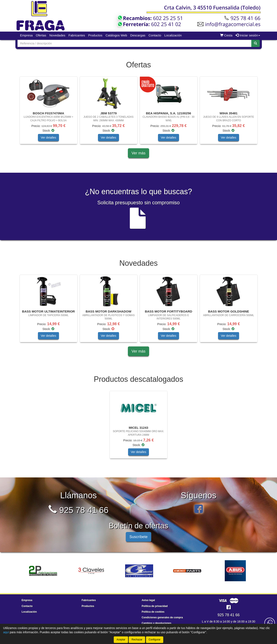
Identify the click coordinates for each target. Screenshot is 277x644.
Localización (173, 35)
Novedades (57, 35)
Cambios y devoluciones (157, 623)
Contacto (155, 35)
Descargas (138, 35)
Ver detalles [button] (48, 138)
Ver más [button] (138, 153)
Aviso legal (148, 600)
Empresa (26, 35)
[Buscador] (134, 43)
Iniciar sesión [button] (248, 35)
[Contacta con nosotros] (270, 623)
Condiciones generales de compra (162, 617)
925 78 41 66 (78, 510)
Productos (95, 35)
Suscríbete (138, 537)
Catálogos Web (116, 35)
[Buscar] (256, 43)
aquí (6, 632)
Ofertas (41, 35)
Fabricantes (77, 35)
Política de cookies (153, 612)
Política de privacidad (155, 606)
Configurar (155, 640)
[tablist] (139, 112)
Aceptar (121, 640)
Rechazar (137, 640)
